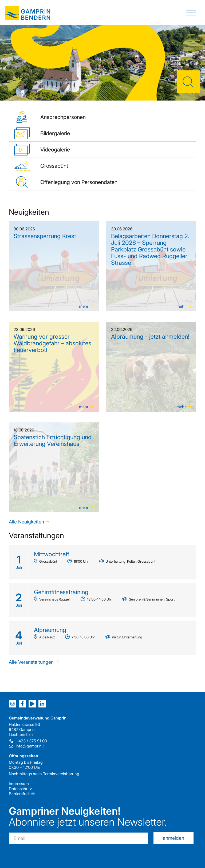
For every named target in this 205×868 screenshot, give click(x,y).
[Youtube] (32, 704)
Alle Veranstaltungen (31, 662)
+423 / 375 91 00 (31, 741)
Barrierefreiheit (22, 794)
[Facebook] (22, 704)
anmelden (174, 838)
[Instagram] (12, 704)
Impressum (19, 784)
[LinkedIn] (42, 704)
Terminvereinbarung (61, 774)
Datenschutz (20, 789)
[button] (191, 13)
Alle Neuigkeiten (26, 522)
